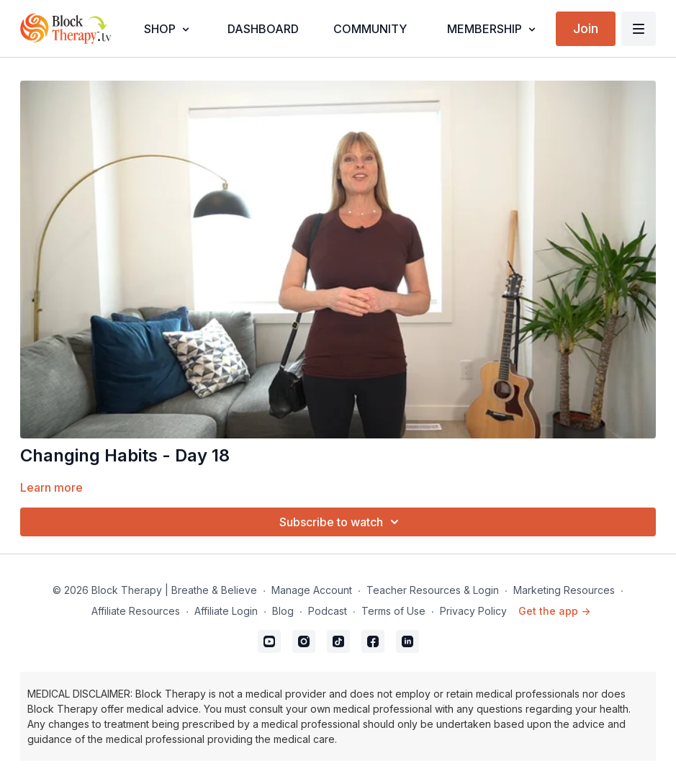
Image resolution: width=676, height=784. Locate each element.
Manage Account (312, 590)
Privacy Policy (473, 611)
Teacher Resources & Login (433, 590)
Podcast (328, 611)
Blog (283, 611)
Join (586, 28)
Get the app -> (554, 611)
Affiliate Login (226, 611)
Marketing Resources (564, 590)
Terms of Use (393, 611)
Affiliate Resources (136, 611)
